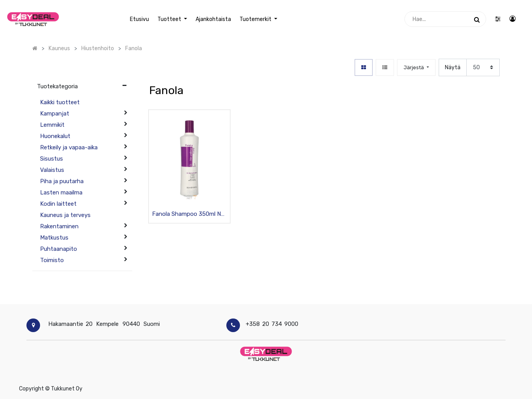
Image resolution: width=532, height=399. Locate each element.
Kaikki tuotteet (60, 102)
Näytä (453, 67)
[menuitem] (139, 19)
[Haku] (477, 19)
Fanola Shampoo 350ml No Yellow (188, 214)
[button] (416, 67)
